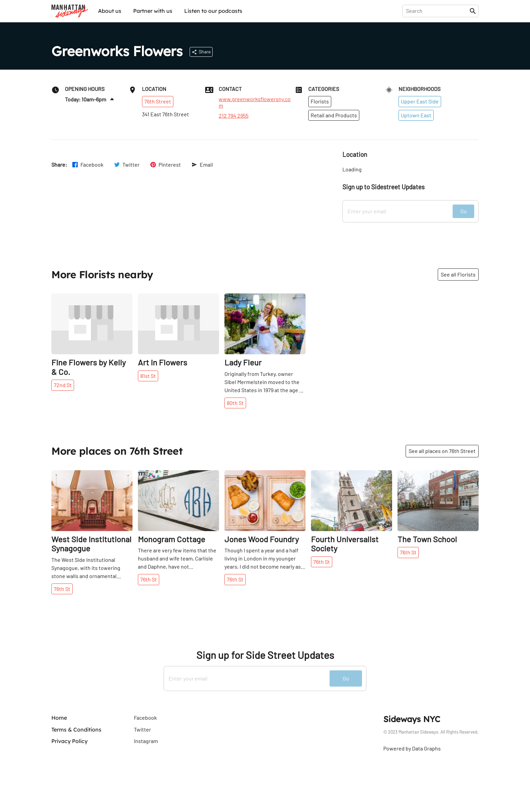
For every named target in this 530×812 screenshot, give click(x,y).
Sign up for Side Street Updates (265, 655)
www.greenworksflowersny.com (255, 102)
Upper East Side (420, 101)
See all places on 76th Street (442, 451)
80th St (235, 403)
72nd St (63, 385)
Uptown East (416, 115)
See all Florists (458, 274)
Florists (320, 101)
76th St (62, 589)
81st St (148, 376)
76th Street (158, 101)
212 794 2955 (234, 116)
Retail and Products (334, 115)
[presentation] (437, 11)
